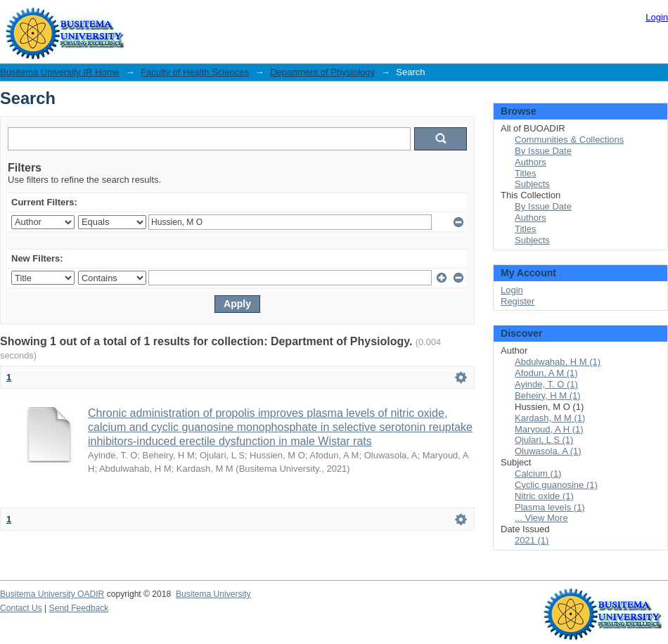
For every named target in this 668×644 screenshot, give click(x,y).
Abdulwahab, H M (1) (558, 362)
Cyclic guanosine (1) (556, 485)
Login (657, 17)
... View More (541, 518)
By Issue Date (543, 151)
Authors (531, 162)
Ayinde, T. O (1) (546, 384)
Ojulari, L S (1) (544, 440)
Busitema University (213, 594)
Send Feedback (79, 608)
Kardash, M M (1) (550, 418)
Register (518, 301)
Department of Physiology (322, 72)
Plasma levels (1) (550, 507)
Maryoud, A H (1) (549, 429)
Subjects (532, 184)
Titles (526, 173)
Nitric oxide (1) (544, 496)
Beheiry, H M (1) (548, 395)
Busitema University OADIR (52, 594)
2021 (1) (532, 540)
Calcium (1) (538, 474)
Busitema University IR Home (60, 72)
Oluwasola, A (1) (548, 451)
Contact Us (21, 608)
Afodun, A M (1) (546, 373)
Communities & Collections (569, 140)
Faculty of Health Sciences (195, 72)
